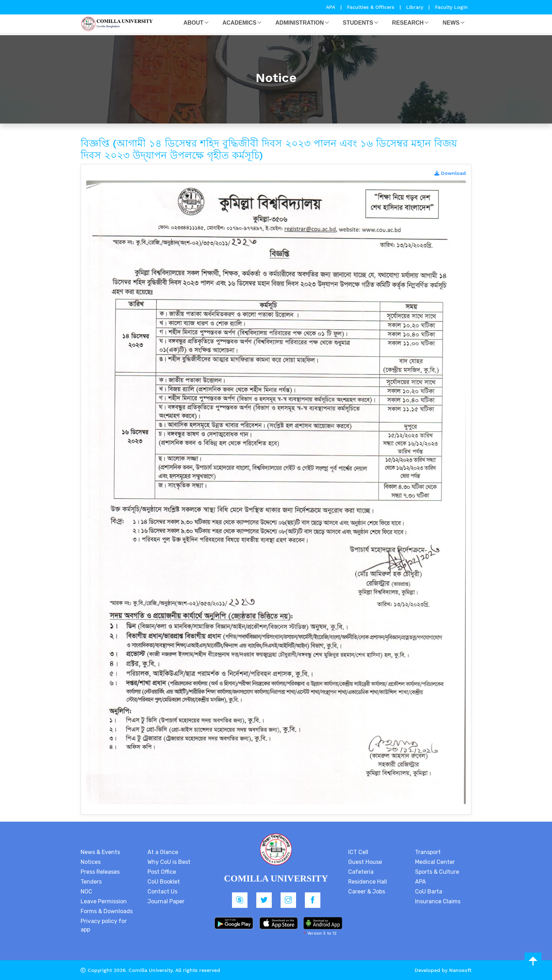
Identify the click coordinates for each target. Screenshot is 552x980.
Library (416, 7)
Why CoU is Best (169, 862)
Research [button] (408, 23)
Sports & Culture (437, 872)
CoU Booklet (164, 882)
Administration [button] (299, 23)
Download (450, 173)
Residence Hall (368, 882)
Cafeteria (361, 872)
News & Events (100, 852)
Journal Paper (166, 901)
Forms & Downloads (107, 911)
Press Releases (100, 872)
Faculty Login (451, 7)
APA (331, 7)
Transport (428, 852)
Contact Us (162, 892)
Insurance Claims (438, 901)
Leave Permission (104, 901)
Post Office (162, 872)
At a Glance (163, 852)
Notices (91, 862)
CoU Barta (429, 892)
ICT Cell (358, 852)
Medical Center (435, 862)
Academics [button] (240, 23)
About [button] (193, 23)
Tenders (91, 882)
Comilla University (150, 970)
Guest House (365, 862)
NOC (86, 892)
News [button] (451, 23)
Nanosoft (460, 970)
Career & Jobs (367, 892)
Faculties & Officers (371, 7)
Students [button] (358, 23)
